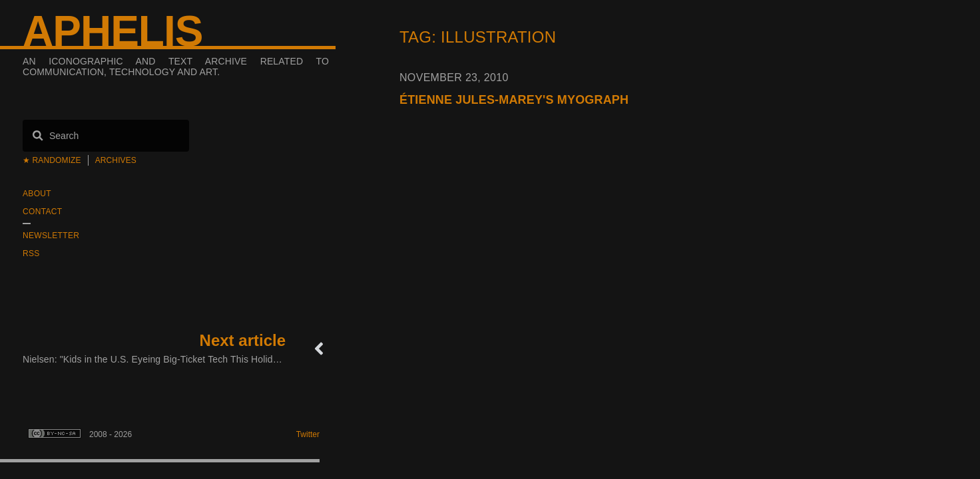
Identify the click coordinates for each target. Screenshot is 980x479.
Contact (42, 212)
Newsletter (51, 236)
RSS (31, 253)
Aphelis (113, 31)
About (37, 194)
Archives (116, 160)
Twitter (308, 434)
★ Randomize (52, 160)
